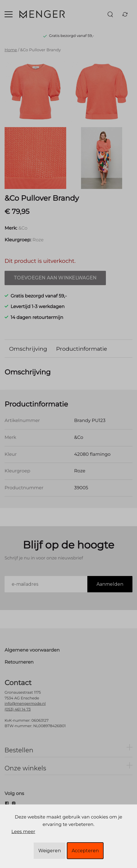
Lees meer (23, 832)
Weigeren (50, 851)
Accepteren (85, 851)
